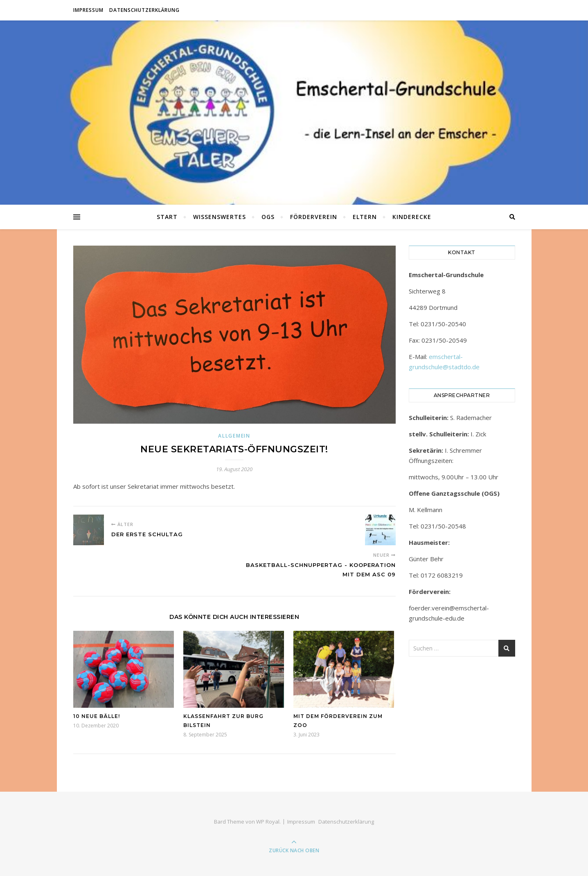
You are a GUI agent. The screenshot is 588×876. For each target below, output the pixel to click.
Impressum (88, 10)
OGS (268, 217)
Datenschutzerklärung (144, 10)
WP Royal (268, 822)
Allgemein (234, 436)
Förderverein (314, 217)
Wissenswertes (220, 217)
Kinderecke (412, 217)
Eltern (365, 217)
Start (167, 217)
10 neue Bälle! (97, 716)
